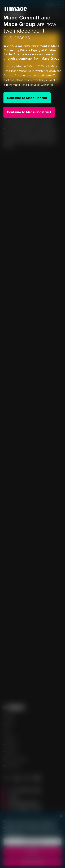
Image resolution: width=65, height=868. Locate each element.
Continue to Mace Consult (27, 98)
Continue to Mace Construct (29, 112)
